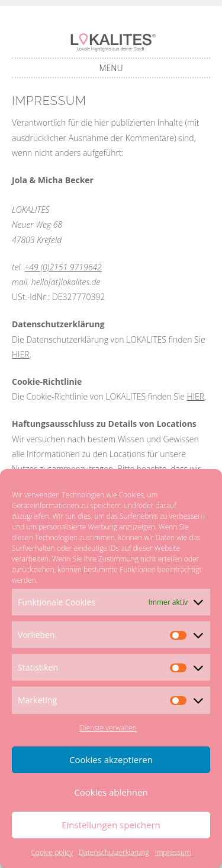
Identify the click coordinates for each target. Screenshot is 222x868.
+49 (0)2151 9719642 (63, 267)
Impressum (173, 852)
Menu (111, 68)
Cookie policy (52, 852)
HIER (21, 354)
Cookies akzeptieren (111, 759)
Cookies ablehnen (111, 792)
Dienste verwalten (108, 728)
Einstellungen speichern (111, 825)
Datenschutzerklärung (114, 852)
